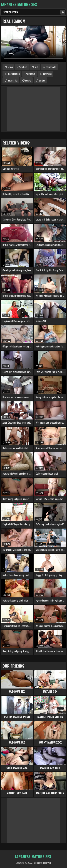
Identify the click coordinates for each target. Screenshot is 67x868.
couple (28, 80)
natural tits (13, 80)
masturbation (14, 74)
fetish (10, 67)
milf (36, 67)
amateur (31, 74)
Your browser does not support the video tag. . (33, 44)
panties (42, 80)
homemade (51, 67)
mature (24, 67)
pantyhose (47, 74)
